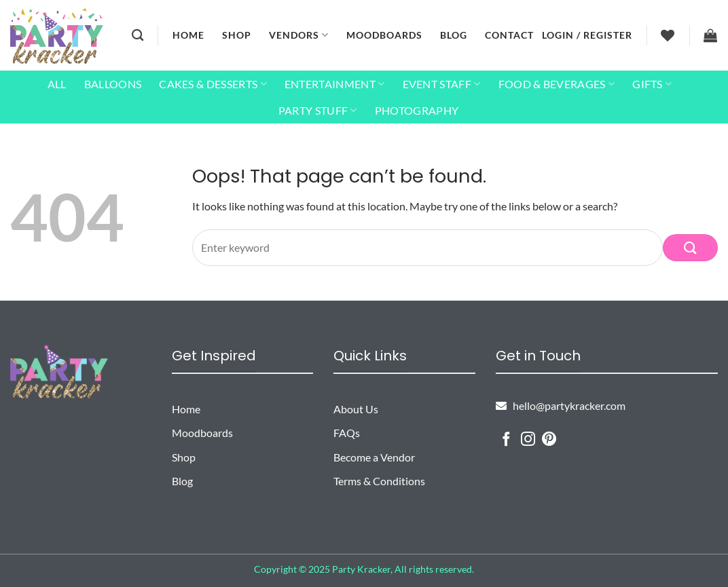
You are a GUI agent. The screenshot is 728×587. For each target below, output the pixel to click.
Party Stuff (318, 111)
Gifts (652, 84)
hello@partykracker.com (561, 405)
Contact (509, 35)
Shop (237, 35)
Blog (454, 35)
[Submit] (690, 247)
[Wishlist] (668, 35)
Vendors (299, 35)
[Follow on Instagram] (528, 440)
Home (188, 35)
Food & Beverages (557, 84)
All (57, 84)
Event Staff (442, 84)
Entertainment (335, 84)
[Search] (138, 36)
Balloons (113, 84)
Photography (417, 110)
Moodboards (384, 35)
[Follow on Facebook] (506, 440)
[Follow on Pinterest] (549, 440)
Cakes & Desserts (213, 84)
